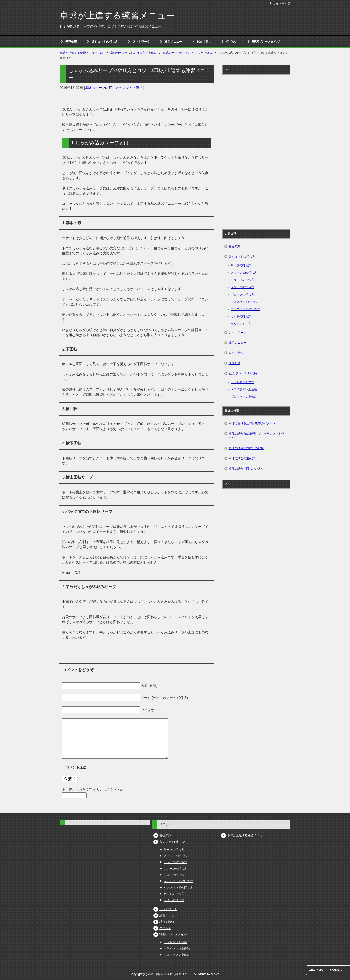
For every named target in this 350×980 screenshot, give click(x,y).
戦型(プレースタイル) (266, 42)
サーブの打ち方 (241, 265)
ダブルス (232, 42)
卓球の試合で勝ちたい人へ (246, 469)
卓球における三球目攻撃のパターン (252, 423)
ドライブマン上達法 (244, 389)
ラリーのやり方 (241, 324)
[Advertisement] (256, 150)
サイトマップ (282, 3)
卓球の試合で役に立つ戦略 (246, 448)
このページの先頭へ (329, 970)
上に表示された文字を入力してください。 (94, 790)
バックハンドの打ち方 (245, 309)
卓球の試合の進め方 (242, 458)
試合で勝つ (204, 42)
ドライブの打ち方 (242, 280)
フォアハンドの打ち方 (245, 302)
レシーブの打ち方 (242, 287)
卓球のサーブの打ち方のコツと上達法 (114, 88)
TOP (82, 53)
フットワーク (141, 42)
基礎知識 (71, 42)
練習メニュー (173, 42)
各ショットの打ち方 (105, 42)
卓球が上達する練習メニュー (117, 15)
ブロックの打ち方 (242, 295)
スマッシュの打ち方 (244, 273)
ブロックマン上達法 (244, 397)
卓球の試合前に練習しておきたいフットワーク (256, 436)
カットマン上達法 (242, 382)
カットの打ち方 (241, 316)
